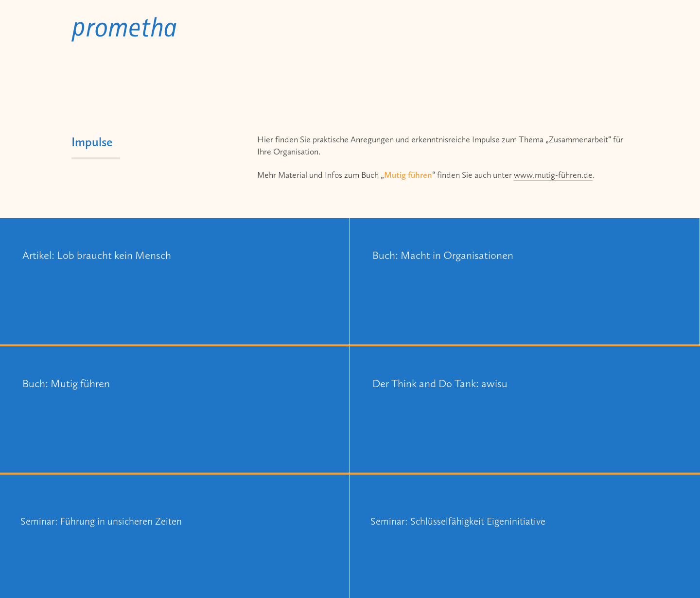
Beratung (441, 35)
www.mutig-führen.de (553, 175)
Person (554, 35)
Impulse (499, 35)
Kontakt (609, 35)
